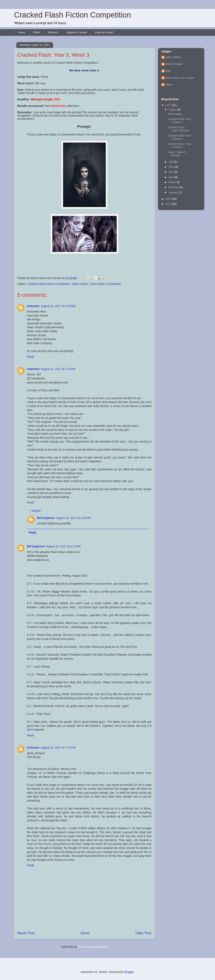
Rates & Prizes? (104, 32)
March (172, 182)
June (172, 167)
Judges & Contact (77, 32)
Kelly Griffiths (173, 57)
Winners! (53, 32)
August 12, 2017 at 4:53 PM (73, 518)
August (173, 110)
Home (22, 32)
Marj (168, 71)
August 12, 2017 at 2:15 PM (63, 546)
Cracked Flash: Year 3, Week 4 (180, 121)
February (174, 187)
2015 (169, 204)
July (171, 162)
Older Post (143, 933)
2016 (169, 199)
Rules (37, 32)
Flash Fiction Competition (105, 284)
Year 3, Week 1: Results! (177, 154)
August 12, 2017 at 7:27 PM (58, 748)
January (173, 192)
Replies (36, 511)
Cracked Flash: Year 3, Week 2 (180, 145)
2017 (169, 105)
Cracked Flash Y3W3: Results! (178, 129)
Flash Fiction (80, 284)
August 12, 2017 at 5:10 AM (58, 306)
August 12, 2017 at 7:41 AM (58, 369)
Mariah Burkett (174, 64)
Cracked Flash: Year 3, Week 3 (180, 137)
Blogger (129, 972)
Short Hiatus (175, 114)
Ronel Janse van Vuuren (180, 78)
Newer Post (26, 933)
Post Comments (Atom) (93, 947)
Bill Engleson (46, 518)
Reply (31, 357)
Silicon (169, 85)
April (171, 177)
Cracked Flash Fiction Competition (73, 15)
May (171, 172)
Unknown (33, 306)
